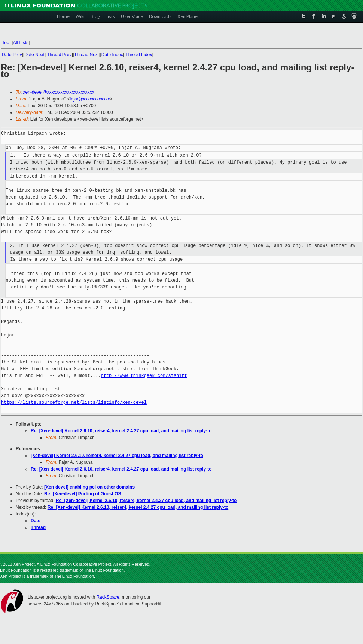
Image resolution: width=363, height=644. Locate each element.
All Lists (21, 43)
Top (5, 43)
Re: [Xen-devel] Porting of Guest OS (83, 494)
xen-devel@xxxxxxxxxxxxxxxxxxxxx (59, 92)
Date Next (34, 55)
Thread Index (139, 55)
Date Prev (12, 55)
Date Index (112, 55)
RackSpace (108, 597)
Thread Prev (59, 55)
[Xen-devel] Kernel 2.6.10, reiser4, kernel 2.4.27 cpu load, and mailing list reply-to (117, 456)
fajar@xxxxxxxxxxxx (90, 99)
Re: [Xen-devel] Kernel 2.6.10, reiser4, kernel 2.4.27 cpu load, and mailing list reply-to (121, 431)
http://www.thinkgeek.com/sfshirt (144, 376)
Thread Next (86, 55)
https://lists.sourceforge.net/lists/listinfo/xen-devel (74, 403)
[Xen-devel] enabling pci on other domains (89, 487)
